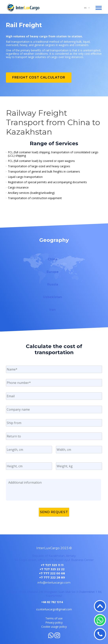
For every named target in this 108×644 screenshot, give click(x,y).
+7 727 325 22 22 (52, 569)
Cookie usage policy (54, 627)
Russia (53, 284)
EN (85, 8)
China (53, 259)
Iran (53, 310)
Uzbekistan (53, 297)
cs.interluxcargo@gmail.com (54, 609)
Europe (53, 272)
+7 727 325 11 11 (52, 565)
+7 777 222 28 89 (52, 577)
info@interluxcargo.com (54, 583)
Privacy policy (54, 622)
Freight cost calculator (39, 77)
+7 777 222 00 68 (52, 573)
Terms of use (54, 618)
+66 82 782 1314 (52, 602)
